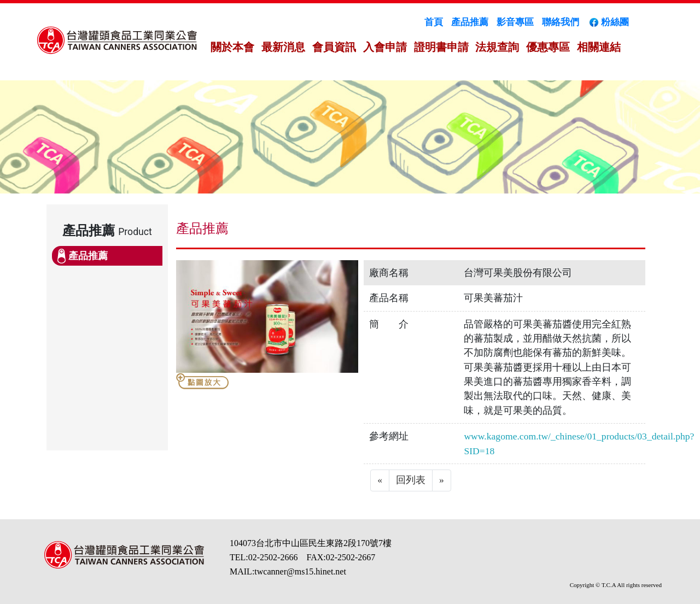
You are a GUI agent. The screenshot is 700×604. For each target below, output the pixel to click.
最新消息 (283, 47)
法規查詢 (497, 47)
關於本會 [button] (232, 47)
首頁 (434, 22)
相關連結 (599, 47)
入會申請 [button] (385, 47)
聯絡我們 (561, 22)
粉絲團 (608, 22)
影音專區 (515, 22)
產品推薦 (470, 22)
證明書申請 (441, 47)
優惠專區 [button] (548, 47)
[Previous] (380, 480)
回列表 (411, 480)
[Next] (442, 480)
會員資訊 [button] (334, 47)
